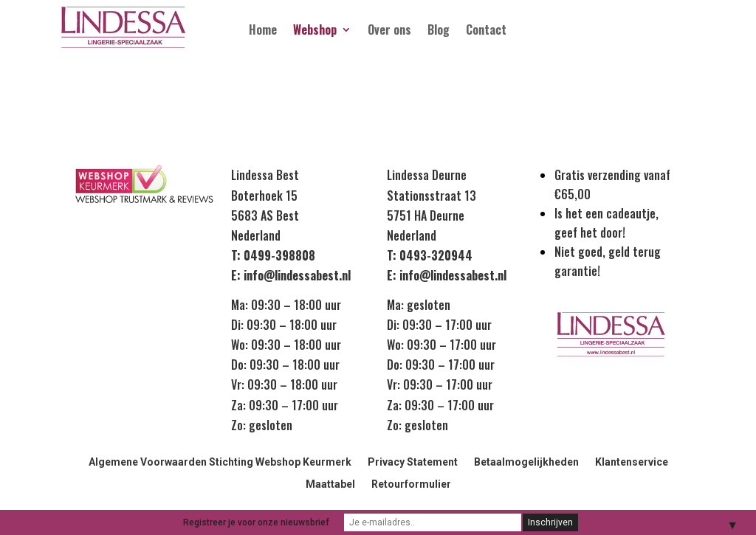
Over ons (389, 31)
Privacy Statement (413, 462)
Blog (439, 31)
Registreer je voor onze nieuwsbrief (256, 522)
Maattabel (330, 484)
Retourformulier (411, 484)
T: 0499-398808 (273, 255)
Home (263, 31)
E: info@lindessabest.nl (291, 275)
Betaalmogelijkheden (526, 462)
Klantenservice (632, 462)
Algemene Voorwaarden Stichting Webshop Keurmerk (220, 462)
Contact (486, 31)
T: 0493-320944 (430, 255)
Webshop (315, 31)
